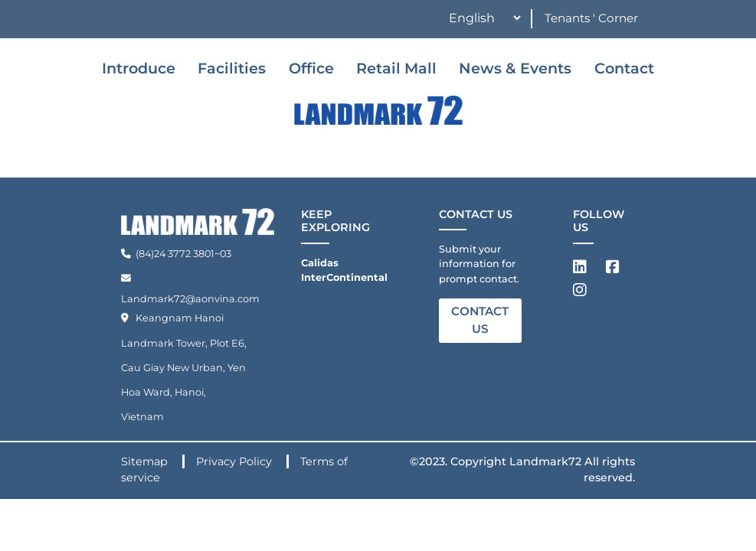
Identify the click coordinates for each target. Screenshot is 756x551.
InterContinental (344, 277)
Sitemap (146, 461)
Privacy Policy (236, 461)
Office (311, 68)
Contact (624, 68)
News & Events (515, 68)
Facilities (232, 68)
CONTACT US (480, 320)
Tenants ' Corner (591, 18)
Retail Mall (396, 68)
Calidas (320, 263)
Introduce (139, 68)
